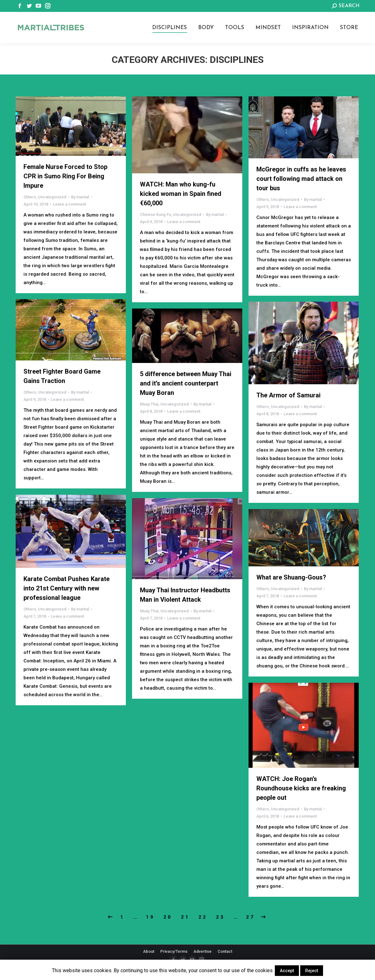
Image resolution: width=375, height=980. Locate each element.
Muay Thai (149, 404)
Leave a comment (69, 204)
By (80, 197)
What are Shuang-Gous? (291, 577)
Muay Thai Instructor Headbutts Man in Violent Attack (185, 595)
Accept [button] (287, 971)
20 (168, 917)
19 (150, 917)
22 (203, 917)
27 (250, 917)
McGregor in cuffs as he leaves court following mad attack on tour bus (301, 179)
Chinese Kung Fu (155, 214)
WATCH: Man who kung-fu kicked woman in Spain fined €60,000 (181, 194)
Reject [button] (312, 971)
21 (185, 917)
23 (220, 917)
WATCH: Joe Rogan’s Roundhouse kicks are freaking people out (301, 788)
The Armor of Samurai (288, 395)
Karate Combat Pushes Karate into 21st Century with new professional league (67, 588)
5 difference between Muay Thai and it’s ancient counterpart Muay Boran (186, 383)
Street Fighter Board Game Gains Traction (62, 376)
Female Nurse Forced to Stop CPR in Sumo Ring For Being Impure (65, 176)
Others (30, 197)
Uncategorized (52, 197)
